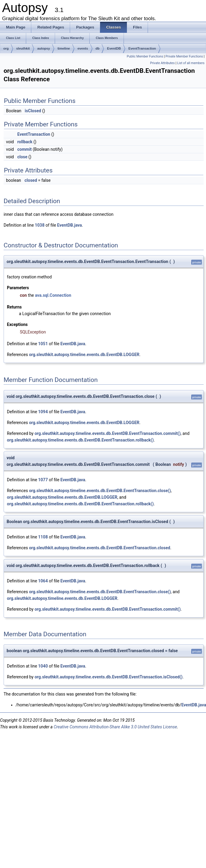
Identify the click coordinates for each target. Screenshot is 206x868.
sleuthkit (23, 48)
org (6, 48)
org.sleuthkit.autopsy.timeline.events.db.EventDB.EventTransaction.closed (99, 548)
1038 (40, 225)
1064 (43, 581)
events (83, 48)
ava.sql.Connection (53, 295)
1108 (43, 537)
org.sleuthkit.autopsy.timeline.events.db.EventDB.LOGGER (84, 355)
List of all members (191, 63)
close (22, 157)
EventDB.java (69, 225)
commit (24, 149)
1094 (43, 412)
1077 (43, 480)
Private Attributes (162, 63)
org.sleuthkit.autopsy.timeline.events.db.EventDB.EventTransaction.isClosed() (109, 677)
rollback (25, 142)
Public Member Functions (145, 56)
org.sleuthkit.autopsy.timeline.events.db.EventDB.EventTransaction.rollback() (80, 440)
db (98, 48)
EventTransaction (142, 48)
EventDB (114, 48)
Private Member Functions (184, 56)
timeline (64, 48)
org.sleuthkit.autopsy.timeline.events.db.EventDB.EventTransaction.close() (100, 491)
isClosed (33, 111)
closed (31, 180)
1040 (43, 666)
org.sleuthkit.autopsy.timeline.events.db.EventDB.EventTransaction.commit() (108, 433)
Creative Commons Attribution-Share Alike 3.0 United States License (115, 727)
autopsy (44, 48)
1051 (43, 344)
